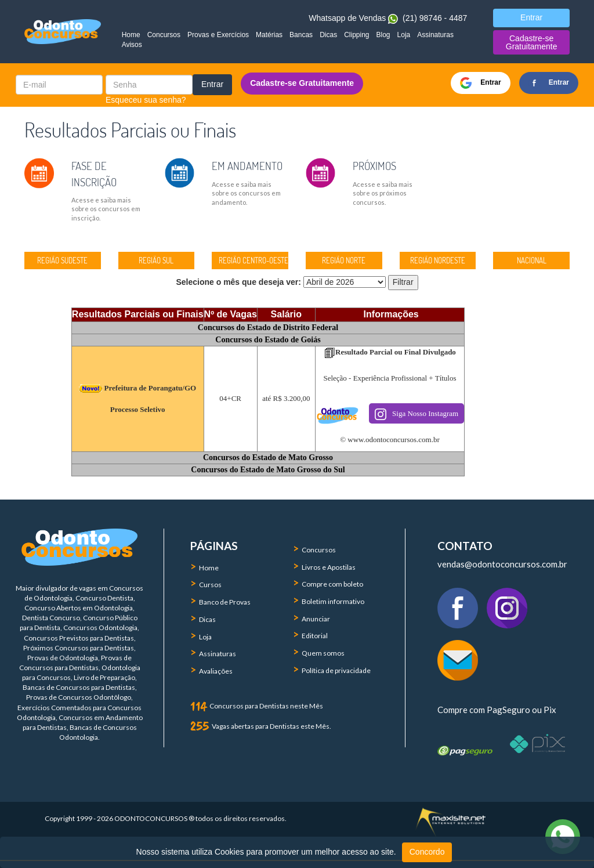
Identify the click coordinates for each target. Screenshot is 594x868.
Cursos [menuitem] (210, 585)
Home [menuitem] (131, 35)
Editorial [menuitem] (315, 636)
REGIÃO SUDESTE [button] (62, 261)
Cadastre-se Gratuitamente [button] (532, 42)
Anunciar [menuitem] (316, 619)
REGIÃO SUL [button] (156, 261)
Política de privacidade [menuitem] (336, 670)
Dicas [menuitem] (328, 35)
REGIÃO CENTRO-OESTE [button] (253, 261)
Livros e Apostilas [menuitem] (329, 567)
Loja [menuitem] (404, 35)
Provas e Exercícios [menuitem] (218, 35)
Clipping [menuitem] (356, 35)
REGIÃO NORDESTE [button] (438, 261)
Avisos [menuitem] (132, 45)
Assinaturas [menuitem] (435, 35)
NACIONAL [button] (532, 261)
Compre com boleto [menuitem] (332, 584)
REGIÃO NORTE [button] (344, 261)
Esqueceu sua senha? (146, 100)
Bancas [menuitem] (301, 35)
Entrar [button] (531, 17)
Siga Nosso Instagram (416, 414)
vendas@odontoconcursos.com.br (502, 564)
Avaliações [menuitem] (216, 671)
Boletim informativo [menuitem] (333, 601)
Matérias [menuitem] (269, 35)
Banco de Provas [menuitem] (225, 602)
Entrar (212, 84)
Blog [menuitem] (383, 35)
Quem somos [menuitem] (323, 653)
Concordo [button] (427, 852)
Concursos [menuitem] (164, 35)
